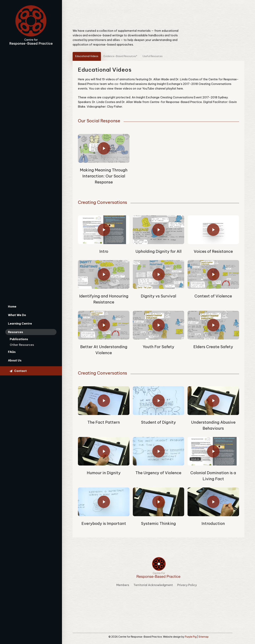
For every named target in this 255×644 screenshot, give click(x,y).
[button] (89, 57)
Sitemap (204, 637)
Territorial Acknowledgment (153, 586)
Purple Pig (191, 637)
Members (123, 586)
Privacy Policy (187, 586)
